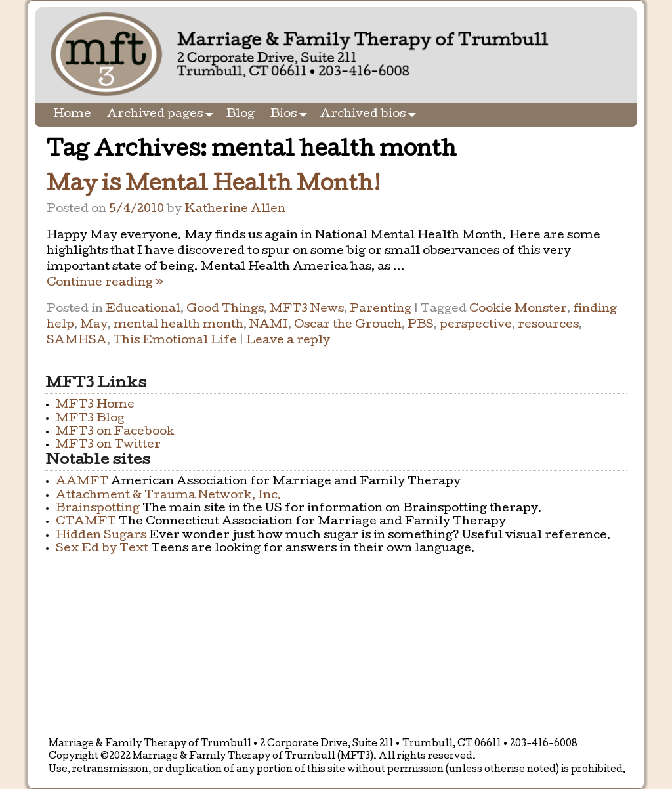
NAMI (269, 325)
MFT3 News (307, 309)
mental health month (178, 325)
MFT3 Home (95, 405)
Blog (241, 115)
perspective (476, 325)
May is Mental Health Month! (214, 186)
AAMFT (82, 482)
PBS (421, 325)
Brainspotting (98, 509)
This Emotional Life (175, 341)
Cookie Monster (518, 309)
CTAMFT (86, 522)
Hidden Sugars (101, 536)
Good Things (225, 309)
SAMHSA (77, 341)
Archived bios (371, 115)
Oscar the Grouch (348, 325)
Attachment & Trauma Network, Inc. (169, 496)
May (94, 325)
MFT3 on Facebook (115, 432)
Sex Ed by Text (102, 549)
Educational (143, 309)
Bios (291, 115)
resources (548, 325)
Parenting (381, 309)
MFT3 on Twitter (108, 445)
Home (72, 115)
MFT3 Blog (90, 419)
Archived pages (163, 115)
